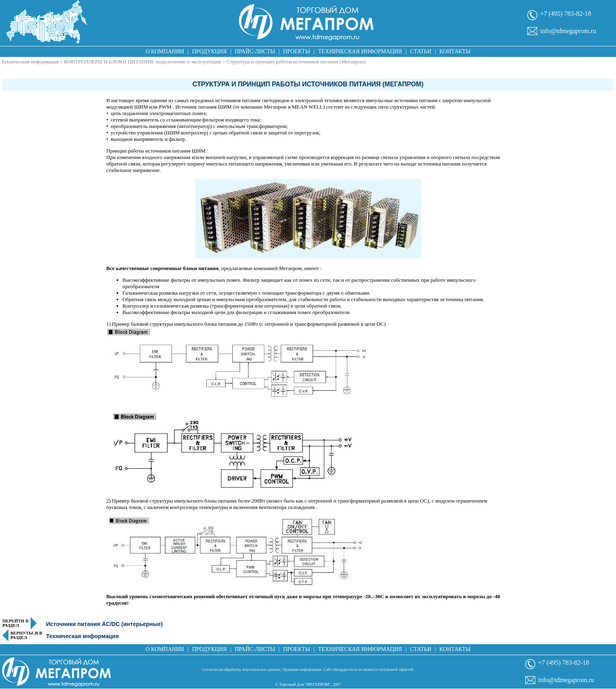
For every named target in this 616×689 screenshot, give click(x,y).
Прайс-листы (255, 51)
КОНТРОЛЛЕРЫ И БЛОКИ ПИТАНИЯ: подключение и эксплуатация (143, 62)
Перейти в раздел (16, 623)
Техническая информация (360, 51)
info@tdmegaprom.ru (568, 31)
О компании (165, 51)
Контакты (455, 51)
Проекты (297, 51)
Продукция (209, 51)
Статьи (421, 51)
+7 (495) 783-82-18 (566, 14)
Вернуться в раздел (26, 635)
